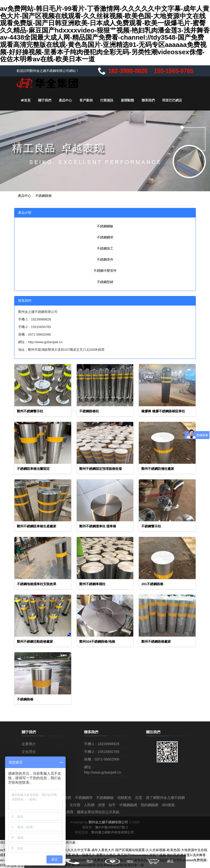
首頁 (25, 100)
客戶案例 (86, 100)
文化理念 (29, 751)
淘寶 (69, 797)
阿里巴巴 (74, 805)
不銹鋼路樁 (44, 195)
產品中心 (65, 100)
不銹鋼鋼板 (105, 226)
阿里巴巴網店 (172, 100)
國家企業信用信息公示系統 (139, 812)
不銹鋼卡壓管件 (105, 270)
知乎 (158, 805)
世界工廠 (85, 812)
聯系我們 (148, 100)
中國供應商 (104, 812)
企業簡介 (29, 744)
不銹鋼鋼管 (105, 237)
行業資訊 (107, 100)
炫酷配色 (127, 797)
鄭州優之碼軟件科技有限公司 (113, 833)
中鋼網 (105, 805)
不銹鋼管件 (105, 259)
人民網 (134, 805)
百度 (141, 797)
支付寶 (119, 805)
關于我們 (45, 100)
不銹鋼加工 (105, 248)
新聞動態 (127, 100)
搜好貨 (90, 805)
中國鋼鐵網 (174, 805)
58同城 (68, 812)
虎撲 (147, 805)
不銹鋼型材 (105, 281)
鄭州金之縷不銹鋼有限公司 (108, 822)
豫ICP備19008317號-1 (112, 828)
